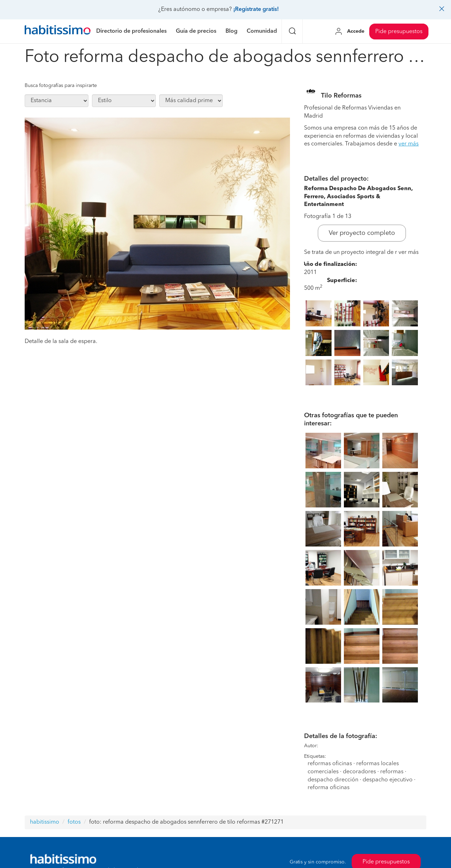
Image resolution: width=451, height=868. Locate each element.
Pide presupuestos (399, 32)
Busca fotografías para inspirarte (61, 86)
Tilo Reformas (341, 96)
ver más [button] (409, 144)
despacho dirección (333, 780)
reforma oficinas (329, 788)
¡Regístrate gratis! (256, 10)
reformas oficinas (330, 764)
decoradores (359, 772)
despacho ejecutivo (388, 780)
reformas (392, 772)
